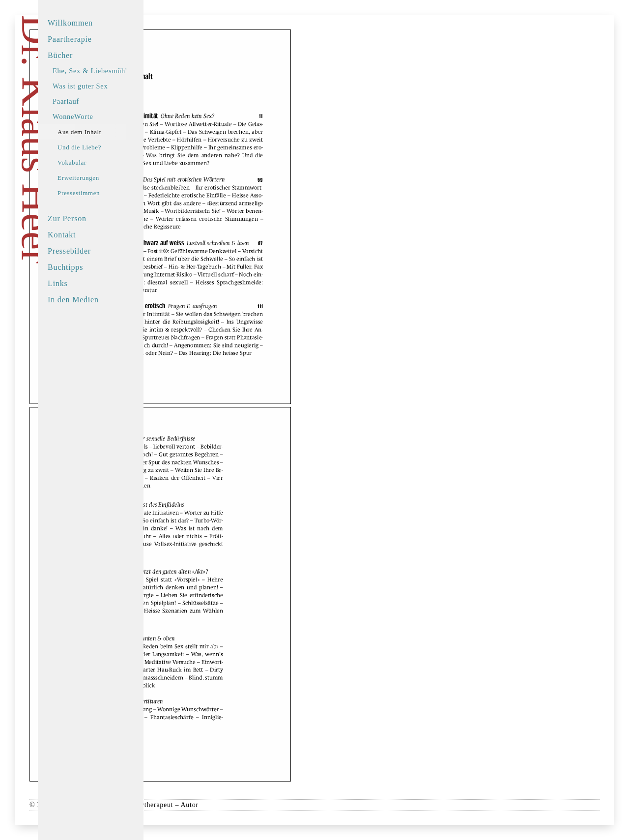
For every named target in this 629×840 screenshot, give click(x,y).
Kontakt (95, 235)
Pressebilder (103, 251)
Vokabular (105, 162)
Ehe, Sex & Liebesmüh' (123, 71)
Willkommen (104, 23)
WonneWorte (106, 116)
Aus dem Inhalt (113, 132)
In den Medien (107, 300)
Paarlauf (99, 101)
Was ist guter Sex (114, 86)
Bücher (94, 55)
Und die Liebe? (113, 147)
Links (91, 283)
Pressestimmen (112, 193)
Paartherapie (103, 39)
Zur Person (100, 218)
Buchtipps (99, 267)
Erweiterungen (112, 178)
